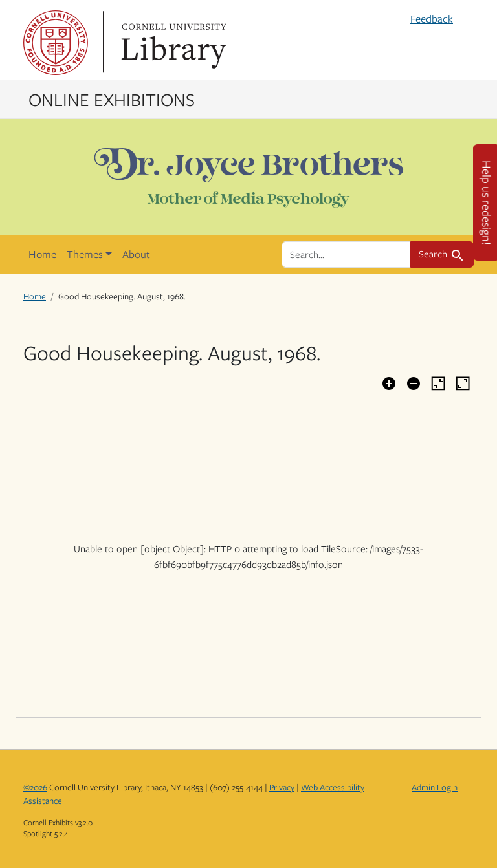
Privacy (282, 787)
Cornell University (56, 43)
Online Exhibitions (112, 99)
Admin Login (435, 787)
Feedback (432, 19)
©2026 (35, 787)
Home (42, 254)
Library (172, 43)
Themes (85, 254)
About (136, 254)
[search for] (346, 254)
